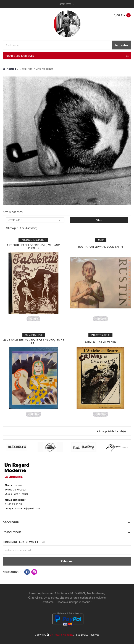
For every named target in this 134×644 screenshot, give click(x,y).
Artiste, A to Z (35, 220)
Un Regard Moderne (61, 635)
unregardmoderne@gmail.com (22, 508)
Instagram (34, 572)
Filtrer (99, 220)
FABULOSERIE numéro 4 (33, 240)
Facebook (27, 572)
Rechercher (122, 45)
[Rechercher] (67, 45)
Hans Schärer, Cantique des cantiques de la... (33, 342)
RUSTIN (101, 240)
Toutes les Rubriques (20, 56)
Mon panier (122, 15)
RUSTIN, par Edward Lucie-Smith (100, 247)
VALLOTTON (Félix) (100, 335)
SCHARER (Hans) (34, 335)
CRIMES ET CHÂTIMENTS (100, 342)
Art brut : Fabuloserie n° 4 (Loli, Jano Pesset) (33, 247)
